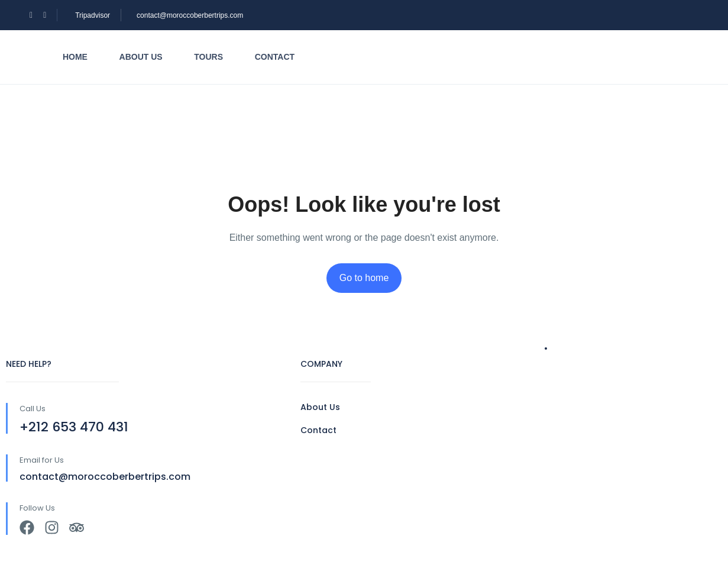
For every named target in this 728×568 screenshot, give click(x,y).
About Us (320, 407)
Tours (208, 57)
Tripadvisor (93, 15)
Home (75, 57)
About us (141, 57)
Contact (275, 57)
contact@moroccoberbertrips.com (190, 15)
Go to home (364, 278)
